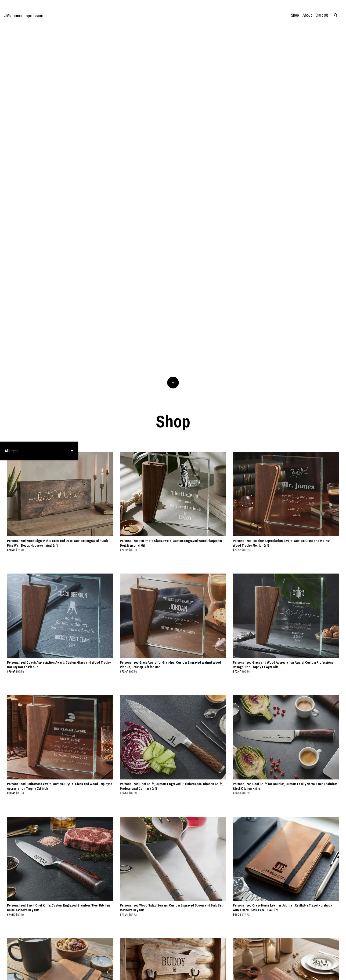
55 (195, 961)
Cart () (322, 15)
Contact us (291, 973)
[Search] (336, 16)
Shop (295, 15)
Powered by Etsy (63, 973)
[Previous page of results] (145, 961)
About (307, 15)
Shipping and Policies (318, 973)
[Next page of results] (202, 961)
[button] (39, 106)
